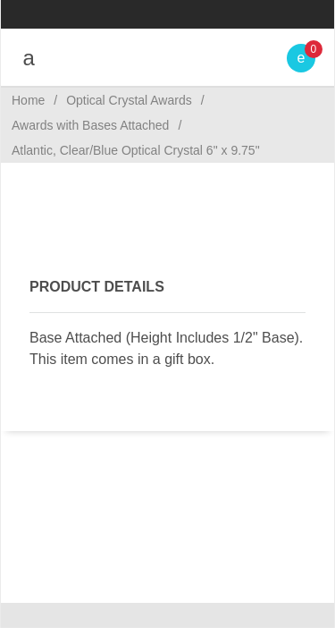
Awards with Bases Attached (90, 125)
